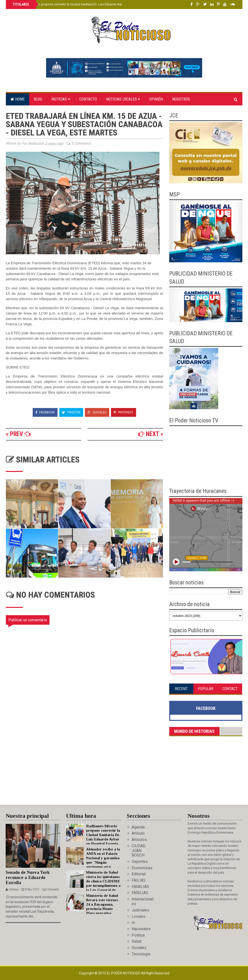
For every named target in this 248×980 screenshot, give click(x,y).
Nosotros (181, 99)
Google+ (97, 412)
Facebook (45, 412)
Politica (138, 935)
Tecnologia (141, 954)
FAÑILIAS (140, 893)
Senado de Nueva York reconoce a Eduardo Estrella (28, 877)
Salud (136, 941)
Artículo (138, 833)
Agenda (138, 827)
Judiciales (140, 910)
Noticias (61, 99)
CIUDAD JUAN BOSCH (139, 851)
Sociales (139, 948)
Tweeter (71, 412)
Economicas (142, 868)
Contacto (88, 99)
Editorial (139, 874)
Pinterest (124, 412)
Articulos (139, 840)
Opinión (156, 99)
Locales (139, 916)
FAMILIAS (140, 887)
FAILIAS (139, 880)
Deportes (140, 862)
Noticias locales (123, 99)
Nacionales (141, 929)
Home (18, 99)
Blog (38, 99)
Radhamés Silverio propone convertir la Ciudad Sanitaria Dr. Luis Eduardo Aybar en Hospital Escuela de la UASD (91, 4)
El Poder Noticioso (124, 973)
